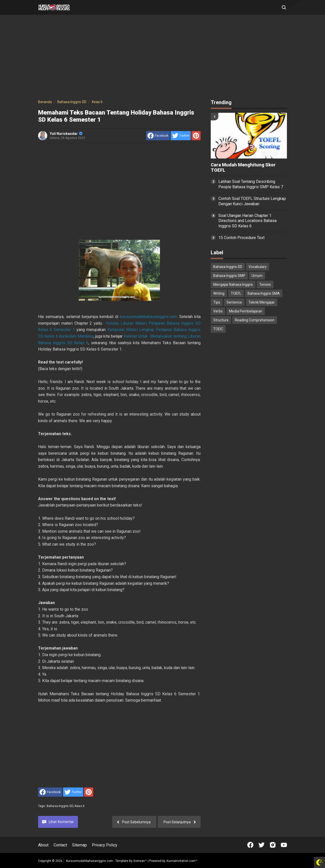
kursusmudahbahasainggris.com (149, 317)
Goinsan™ (140, 861)
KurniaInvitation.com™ (182, 861)
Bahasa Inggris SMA (264, 293)
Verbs (218, 311)
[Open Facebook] (250, 845)
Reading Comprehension (255, 320)
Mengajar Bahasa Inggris (233, 285)
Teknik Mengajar (262, 302)
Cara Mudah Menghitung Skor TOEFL (243, 168)
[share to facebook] (158, 136)
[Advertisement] (162, 58)
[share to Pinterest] (196, 136)
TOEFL (236, 293)
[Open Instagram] (273, 845)
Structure (221, 320)
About (43, 845)
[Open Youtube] (284, 845)
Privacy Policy (105, 845)
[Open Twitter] (262, 845)
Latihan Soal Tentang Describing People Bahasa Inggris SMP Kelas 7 (251, 184)
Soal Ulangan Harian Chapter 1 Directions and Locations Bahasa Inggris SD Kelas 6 (247, 221)
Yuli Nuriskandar (66, 134)
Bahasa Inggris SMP (229, 276)
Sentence (234, 302)
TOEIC (218, 329)
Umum (257, 276)
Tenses (265, 285)
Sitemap (79, 845)
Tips (217, 302)
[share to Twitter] (181, 136)
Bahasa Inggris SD (60, 806)
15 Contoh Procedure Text (241, 238)
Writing (219, 293)
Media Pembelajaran (246, 311)
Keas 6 (80, 806)
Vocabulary (258, 267)
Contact (60, 845)
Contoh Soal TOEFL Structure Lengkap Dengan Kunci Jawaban (252, 201)
